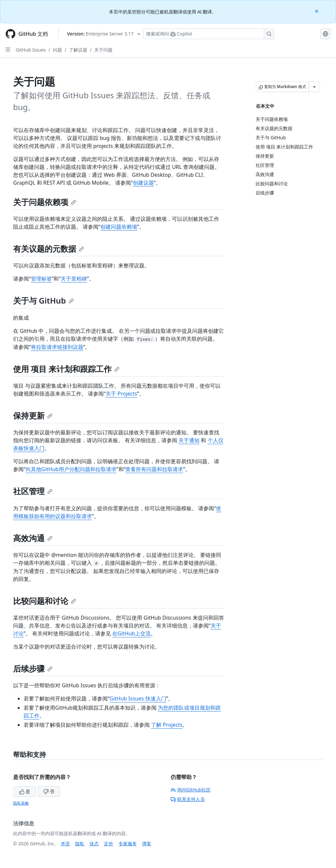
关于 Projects (121, 394)
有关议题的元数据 (49, 249)
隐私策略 (21, 803)
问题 (57, 50)
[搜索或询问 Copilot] (209, 34)
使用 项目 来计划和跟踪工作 (66, 369)
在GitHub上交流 (131, 633)
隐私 (80, 844)
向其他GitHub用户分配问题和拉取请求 (71, 469)
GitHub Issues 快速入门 (138, 698)
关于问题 (103, 50)
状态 (94, 844)
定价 (109, 844)
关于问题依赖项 (45, 202)
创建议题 (143, 183)
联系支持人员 (188, 799)
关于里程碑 (74, 279)
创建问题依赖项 (119, 227)
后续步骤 (33, 668)
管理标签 (41, 279)
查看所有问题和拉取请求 (154, 469)
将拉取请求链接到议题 (57, 347)
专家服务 (128, 844)
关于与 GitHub (43, 300)
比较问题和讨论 (45, 601)
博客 (147, 844)
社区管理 (33, 491)
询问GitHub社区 (191, 790)
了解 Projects (167, 725)
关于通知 (189, 440)
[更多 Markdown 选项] (314, 87)
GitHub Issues (31, 50)
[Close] (317, 11)
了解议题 (78, 50)
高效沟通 (33, 538)
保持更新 (33, 415)
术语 (65, 844)
